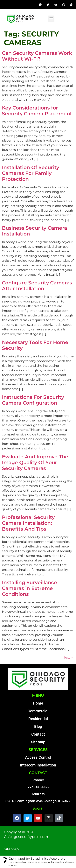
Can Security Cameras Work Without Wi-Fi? (37, 56)
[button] (51, 19)
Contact (38, 734)
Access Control (38, 757)
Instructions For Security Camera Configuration (33, 400)
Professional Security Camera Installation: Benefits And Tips (28, 523)
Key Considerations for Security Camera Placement (37, 111)
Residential (38, 719)
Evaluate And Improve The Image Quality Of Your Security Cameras (35, 462)
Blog (38, 726)
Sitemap (38, 742)
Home (38, 703)
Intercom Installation (38, 765)
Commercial (38, 711)
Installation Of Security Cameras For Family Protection (31, 173)
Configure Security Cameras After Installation (37, 286)
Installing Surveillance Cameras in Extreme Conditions (30, 588)
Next (68, 657)
